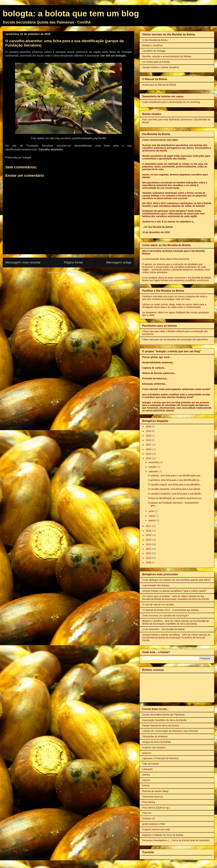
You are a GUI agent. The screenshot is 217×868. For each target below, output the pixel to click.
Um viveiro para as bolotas (156, 62)
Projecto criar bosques (154, 747)
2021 (149, 445)
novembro (154, 462)
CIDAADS (147, 769)
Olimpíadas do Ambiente (155, 736)
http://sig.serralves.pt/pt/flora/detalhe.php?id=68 (78, 138)
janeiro (152, 520)
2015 (149, 535)
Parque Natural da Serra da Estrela (160, 726)
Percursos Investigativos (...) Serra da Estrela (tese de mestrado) (176, 840)
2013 (149, 544)
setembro (154, 472)
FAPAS (146, 786)
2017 (149, 526)
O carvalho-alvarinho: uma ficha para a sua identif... (175, 489)
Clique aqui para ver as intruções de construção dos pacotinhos (175, 339)
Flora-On (147, 813)
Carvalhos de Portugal (154, 51)
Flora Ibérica (149, 802)
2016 (149, 531)
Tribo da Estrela (150, 764)
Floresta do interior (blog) (155, 791)
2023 (149, 436)
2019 (149, 454)
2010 (149, 558)
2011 (149, 553)
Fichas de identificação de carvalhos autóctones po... (176, 498)
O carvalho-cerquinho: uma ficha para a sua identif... (175, 494)
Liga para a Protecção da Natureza (160, 758)
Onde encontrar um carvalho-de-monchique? (166, 616)
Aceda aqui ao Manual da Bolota (159, 85)
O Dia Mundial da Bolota (155, 40)
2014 (149, 540)
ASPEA (146, 775)
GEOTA (146, 780)
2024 (149, 431)
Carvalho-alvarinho (50, 149)
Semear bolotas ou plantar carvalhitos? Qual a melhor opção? (174, 591)
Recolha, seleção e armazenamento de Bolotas (167, 56)
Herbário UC (149, 818)
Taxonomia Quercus (153, 797)
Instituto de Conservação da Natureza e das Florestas (170, 731)
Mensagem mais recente (23, 262)
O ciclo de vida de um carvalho (158, 605)
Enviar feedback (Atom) (76, 272)
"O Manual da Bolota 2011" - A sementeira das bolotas (170, 610)
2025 (149, 426)
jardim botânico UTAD (154, 824)
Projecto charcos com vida (156, 829)
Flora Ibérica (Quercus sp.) (156, 808)
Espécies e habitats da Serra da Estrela (163, 835)
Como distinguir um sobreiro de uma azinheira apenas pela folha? (176, 580)
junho (152, 511)
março (152, 516)
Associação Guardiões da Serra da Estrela (164, 720)
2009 (149, 563)
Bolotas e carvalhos (152, 45)
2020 (149, 449)
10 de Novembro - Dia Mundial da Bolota (163, 629)
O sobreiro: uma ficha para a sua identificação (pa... (175, 476)
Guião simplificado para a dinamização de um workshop (171, 102)
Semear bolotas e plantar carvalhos (161, 67)
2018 (149, 458)
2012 (149, 549)
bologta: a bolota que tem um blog (71, 14)
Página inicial (73, 262)
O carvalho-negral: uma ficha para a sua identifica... (175, 485)
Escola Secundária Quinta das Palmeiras (163, 715)
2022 (149, 440)
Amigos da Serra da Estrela (156, 742)
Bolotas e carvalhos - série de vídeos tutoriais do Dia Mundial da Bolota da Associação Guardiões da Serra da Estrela (176, 622)
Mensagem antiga (119, 262)
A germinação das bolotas (156, 585)
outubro (153, 467)
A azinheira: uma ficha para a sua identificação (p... (175, 480)
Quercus (147, 753)
